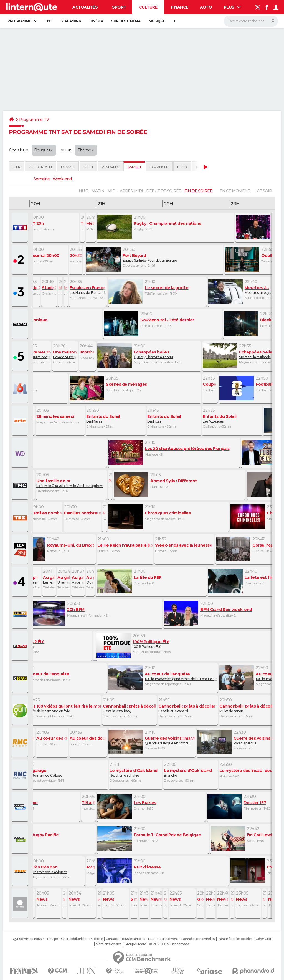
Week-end (62, 179)
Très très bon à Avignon (57, 869)
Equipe (52, 939)
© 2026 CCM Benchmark (169, 944)
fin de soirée (198, 191)
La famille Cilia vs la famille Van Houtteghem (71, 483)
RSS (151, 939)
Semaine (42, 179)
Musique (157, 21)
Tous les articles (133, 939)
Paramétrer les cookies (235, 939)
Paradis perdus (238, 741)
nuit (83, 191)
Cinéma (96, 21)
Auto (206, 7)
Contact (112, 939)
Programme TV (22, 21)
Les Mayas (116, 419)
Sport (119, 7)
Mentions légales (108, 944)
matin (98, 191)
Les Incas (174, 419)
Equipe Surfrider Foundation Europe (154, 258)
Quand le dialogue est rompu (152, 741)
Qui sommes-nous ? (28, 939)
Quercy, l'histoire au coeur (149, 354)
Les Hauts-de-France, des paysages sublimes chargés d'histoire (88, 290)
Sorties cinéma (126, 21)
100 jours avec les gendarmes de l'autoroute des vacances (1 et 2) (163, 676)
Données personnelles (198, 939)
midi (112, 191)
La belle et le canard (188, 708)
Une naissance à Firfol (64, 580)
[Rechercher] (251, 21)
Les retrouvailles (49, 580)
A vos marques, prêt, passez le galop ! (78, 580)
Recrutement (168, 939)
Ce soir (264, 191)
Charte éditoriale (74, 939)
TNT (48, 21)
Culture (148, 7)
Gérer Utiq (263, 939)
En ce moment (235, 191)
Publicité (96, 939)
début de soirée (164, 191)
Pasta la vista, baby (130, 708)
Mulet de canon (249, 708)
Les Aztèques (232, 419)
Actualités (85, 7)
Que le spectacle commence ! (90, 580)
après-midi (131, 191)
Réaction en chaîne (136, 773)
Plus (232, 7)
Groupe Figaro (135, 944)
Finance (180, 7)
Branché (191, 773)
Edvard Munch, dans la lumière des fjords (65, 354)
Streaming (71, 21)
